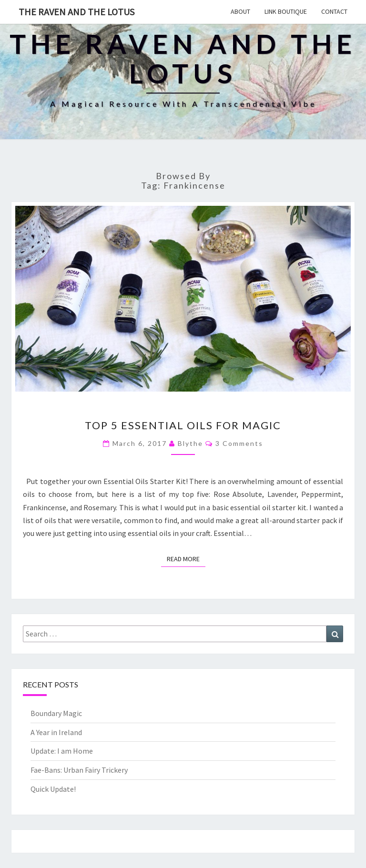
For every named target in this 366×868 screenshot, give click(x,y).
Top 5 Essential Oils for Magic (183, 425)
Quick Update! (53, 789)
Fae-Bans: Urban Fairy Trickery (79, 770)
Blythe (190, 443)
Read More (186, 558)
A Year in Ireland (56, 732)
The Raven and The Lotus (76, 12)
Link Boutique (286, 11)
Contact (334, 11)
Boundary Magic (56, 713)
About (240, 11)
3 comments (239, 443)
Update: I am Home (62, 751)
